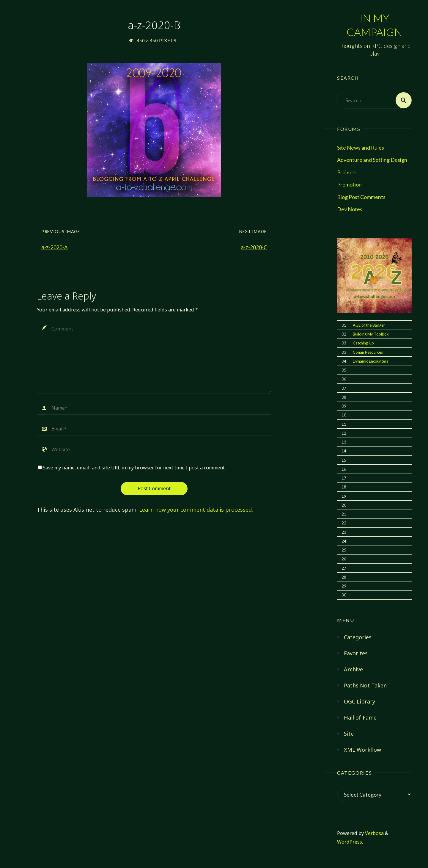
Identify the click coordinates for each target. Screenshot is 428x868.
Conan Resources (368, 352)
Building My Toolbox (371, 334)
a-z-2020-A (55, 247)
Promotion (349, 184)
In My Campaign (374, 25)
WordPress (350, 842)
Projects (347, 172)
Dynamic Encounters (370, 361)
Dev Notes (350, 209)
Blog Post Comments (361, 197)
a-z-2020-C (254, 247)
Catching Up (363, 343)
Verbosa (374, 833)
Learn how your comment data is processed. (196, 510)
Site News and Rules (361, 148)
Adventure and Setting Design (372, 160)
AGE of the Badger (369, 325)
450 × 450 (148, 41)
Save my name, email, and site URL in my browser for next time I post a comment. (132, 468)
